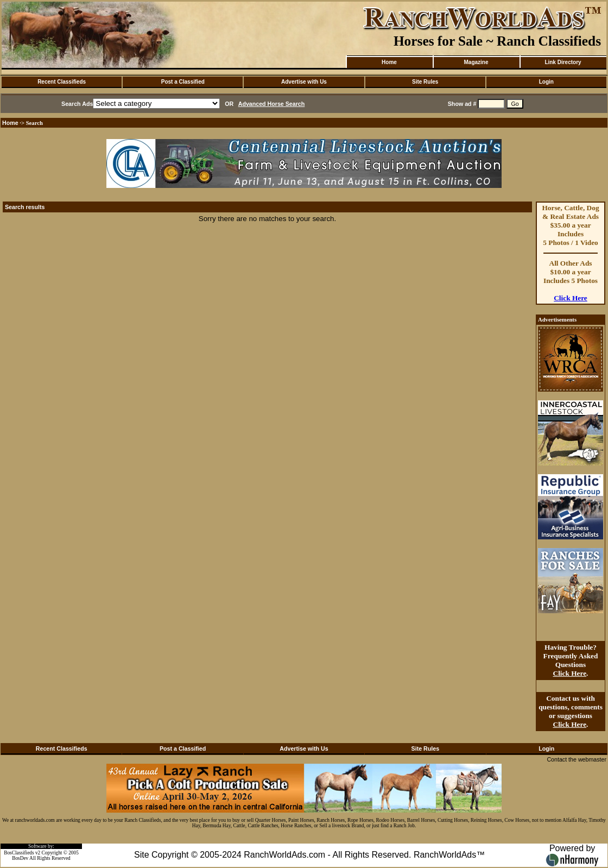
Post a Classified (183, 82)
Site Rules (425, 82)
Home (389, 62)
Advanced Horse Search (272, 104)
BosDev (20, 858)
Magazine (476, 62)
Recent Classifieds (62, 82)
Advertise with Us (304, 82)
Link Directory (563, 62)
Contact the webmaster (577, 759)
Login (546, 82)
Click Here (571, 298)
